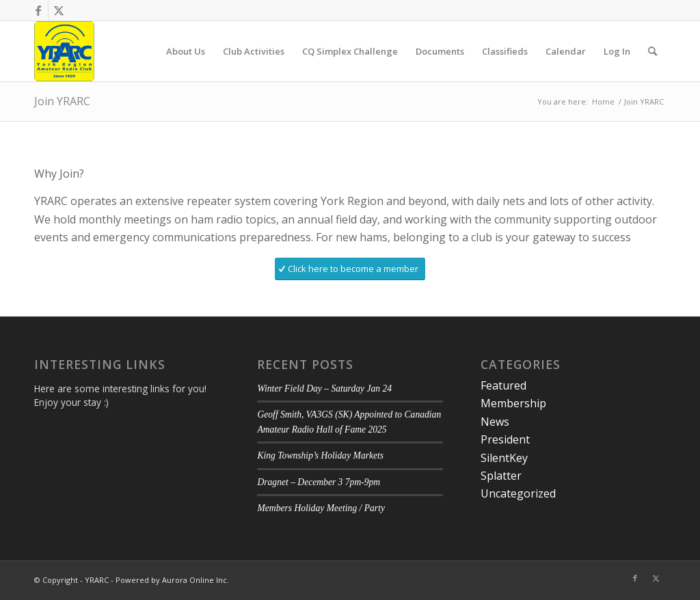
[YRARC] (64, 51)
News (495, 422)
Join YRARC (62, 101)
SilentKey (504, 458)
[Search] (652, 51)
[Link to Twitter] (59, 10)
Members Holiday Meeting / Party (321, 508)
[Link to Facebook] (38, 10)
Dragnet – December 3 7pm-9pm (319, 482)
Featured (503, 385)
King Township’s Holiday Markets (320, 455)
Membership (513, 403)
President (505, 439)
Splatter (501, 476)
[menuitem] (186, 51)
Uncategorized (518, 493)
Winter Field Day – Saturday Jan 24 (324, 388)
